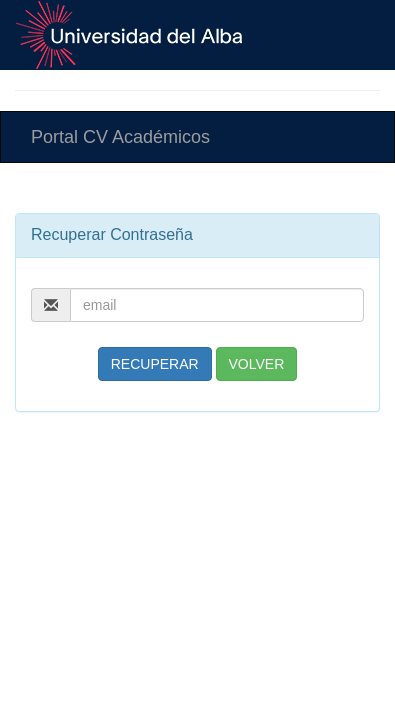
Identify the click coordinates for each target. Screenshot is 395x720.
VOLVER (257, 364)
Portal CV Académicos (120, 137)
